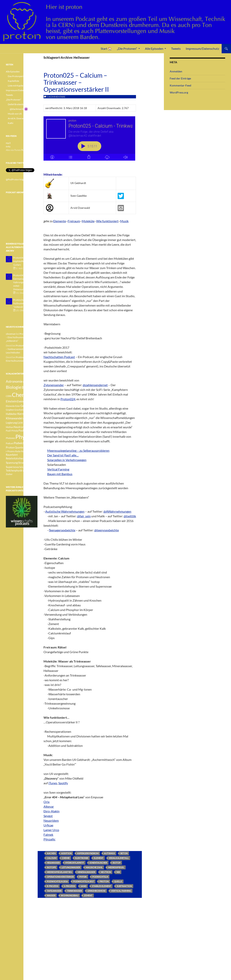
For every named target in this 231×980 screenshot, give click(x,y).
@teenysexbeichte (107, 529)
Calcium (52, 857)
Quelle (118, 880)
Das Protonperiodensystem (22, 76)
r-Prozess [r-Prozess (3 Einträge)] (10, 451)
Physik (83, 876)
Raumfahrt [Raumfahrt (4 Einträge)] (12, 455)
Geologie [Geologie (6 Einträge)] (26, 406)
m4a (8, 146)
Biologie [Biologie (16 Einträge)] (14, 387)
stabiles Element (102, 885)
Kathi (11, 123)
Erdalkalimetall (119, 857)
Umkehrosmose (96, 890)
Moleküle (88, 220)
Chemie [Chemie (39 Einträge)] (21, 395)
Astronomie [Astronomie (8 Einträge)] (14, 381)
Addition (66, 852)
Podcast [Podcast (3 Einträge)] (10, 443)
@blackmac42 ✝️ (19, 109)
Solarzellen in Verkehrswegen (67, 459)
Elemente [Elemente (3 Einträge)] (10, 406)
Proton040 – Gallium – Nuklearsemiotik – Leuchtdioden (22, 349)
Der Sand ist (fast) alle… (63, 454)
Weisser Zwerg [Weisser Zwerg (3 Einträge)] (30, 471)
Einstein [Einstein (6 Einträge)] (11, 401)
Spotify (63, 782)
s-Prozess (69, 885)
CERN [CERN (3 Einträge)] (9, 396)
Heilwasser (53, 861)
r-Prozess (53, 885)
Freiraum (74, 220)
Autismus (109, 852)
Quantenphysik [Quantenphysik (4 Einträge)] (23, 448)
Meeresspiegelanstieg (59, 871)
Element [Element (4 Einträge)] (32, 402)
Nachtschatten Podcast (59, 356)
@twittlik (130, 515)
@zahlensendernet (95, 384)
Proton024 (68, 398)
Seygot (48, 815)
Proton (104, 880)
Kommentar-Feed (180, 85)
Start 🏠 (106, 48)
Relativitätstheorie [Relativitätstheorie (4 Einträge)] (16, 458)
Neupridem (51, 819)
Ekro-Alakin (52, 810)
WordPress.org (179, 92)
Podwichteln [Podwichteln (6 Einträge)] (22, 443)
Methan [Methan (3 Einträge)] (10, 427)
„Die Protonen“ (127, 48)
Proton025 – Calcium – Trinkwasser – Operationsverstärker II (76, 82)
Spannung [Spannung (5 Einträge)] (12, 463)
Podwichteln (100, 876)
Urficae (48, 824)
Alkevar (49, 805)
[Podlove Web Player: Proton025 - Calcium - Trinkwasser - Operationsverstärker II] (90, 141)
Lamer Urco (51, 829)
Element (99, 857)
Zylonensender (54, 384)
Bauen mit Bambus (60, 473)
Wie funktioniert (107, 220)
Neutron (106, 871)
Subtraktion (124, 885)
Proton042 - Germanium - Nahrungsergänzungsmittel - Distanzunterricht (24, 282)
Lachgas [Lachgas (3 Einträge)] (27, 418)
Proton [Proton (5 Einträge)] (10, 447)
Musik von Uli (15, 114)
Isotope (51, 866)
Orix (47, 801)
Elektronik (82, 857)
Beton (124, 852)
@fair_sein (84, 515)
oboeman (11, 334)
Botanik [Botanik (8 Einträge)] (27, 387)
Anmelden (176, 71)
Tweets (176, 48)
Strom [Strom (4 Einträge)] (22, 463)
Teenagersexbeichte (62, 529)
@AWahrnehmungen (117, 510)
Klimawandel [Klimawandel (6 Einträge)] (14, 418)
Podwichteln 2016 (57, 880)
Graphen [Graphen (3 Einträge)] (10, 410)
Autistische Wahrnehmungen (65, 510)
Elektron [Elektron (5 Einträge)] (22, 401)
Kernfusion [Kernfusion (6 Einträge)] (24, 414)
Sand (84, 885)
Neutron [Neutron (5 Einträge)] (19, 427)
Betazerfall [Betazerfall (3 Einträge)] (28, 382)
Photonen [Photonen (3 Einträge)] (10, 438)
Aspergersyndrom (88, 852)
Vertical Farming (58, 468)
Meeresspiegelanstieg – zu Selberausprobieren (78, 449)
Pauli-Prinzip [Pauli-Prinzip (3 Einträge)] (12, 431)
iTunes (53, 782)
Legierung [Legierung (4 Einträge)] (11, 423)
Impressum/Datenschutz (202, 48)
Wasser (51, 894)
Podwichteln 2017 (84, 880)
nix (118, 871)
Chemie (66, 857)
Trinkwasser (74, 890)
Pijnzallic (49, 838)
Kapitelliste (13, 81)
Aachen (51, 852)
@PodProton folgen (16, 179)
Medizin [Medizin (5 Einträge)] (28, 423)
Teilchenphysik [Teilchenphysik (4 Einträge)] (14, 471)
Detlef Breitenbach (17, 104)
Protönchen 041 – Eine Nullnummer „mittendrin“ (21, 337)
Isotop (117, 861)
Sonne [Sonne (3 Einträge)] (30, 458)
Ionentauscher (98, 861)
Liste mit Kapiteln (16, 86)
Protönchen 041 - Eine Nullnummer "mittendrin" (25, 303)
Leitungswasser (71, 866)
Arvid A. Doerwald (17, 118)
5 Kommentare (56, 97)
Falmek (48, 833)
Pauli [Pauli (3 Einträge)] (27, 427)
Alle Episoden (154, 48)
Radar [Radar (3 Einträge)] (18, 451)
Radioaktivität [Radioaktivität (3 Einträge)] (28, 451)
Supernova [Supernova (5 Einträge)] (12, 467)
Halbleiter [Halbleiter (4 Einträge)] (11, 414)
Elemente (60, 220)
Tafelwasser (54, 890)
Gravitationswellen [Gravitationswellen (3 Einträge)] (24, 410)
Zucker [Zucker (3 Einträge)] (9, 474)
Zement (88, 894)
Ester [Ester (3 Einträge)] (18, 406)
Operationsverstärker (60, 876)
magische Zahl (94, 866)
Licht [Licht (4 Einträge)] (20, 423)
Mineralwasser (86, 871)
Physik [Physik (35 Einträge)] (24, 437)
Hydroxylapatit (75, 861)
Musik (124, 220)
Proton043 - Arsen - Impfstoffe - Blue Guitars (23, 261)
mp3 (8, 143)
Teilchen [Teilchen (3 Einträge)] (23, 467)
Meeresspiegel (116, 866)
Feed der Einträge (180, 78)
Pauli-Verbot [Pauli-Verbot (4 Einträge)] (25, 431)
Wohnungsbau (70, 894)
